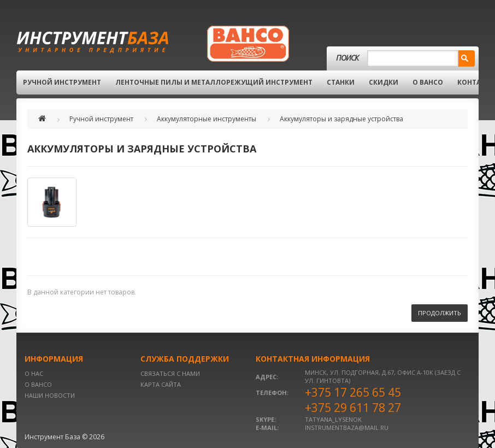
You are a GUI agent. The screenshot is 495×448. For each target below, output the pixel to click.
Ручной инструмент (62, 82)
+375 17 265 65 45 (353, 392)
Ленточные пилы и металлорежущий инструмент (214, 82)
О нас (34, 373)
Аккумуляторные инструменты (207, 119)
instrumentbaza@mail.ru (347, 428)
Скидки (384, 82)
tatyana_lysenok (333, 419)
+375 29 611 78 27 (353, 408)
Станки (341, 82)
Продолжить (440, 313)
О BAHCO (428, 82)
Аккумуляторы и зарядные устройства (341, 119)
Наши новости (50, 395)
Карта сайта (161, 384)
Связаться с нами (170, 373)
